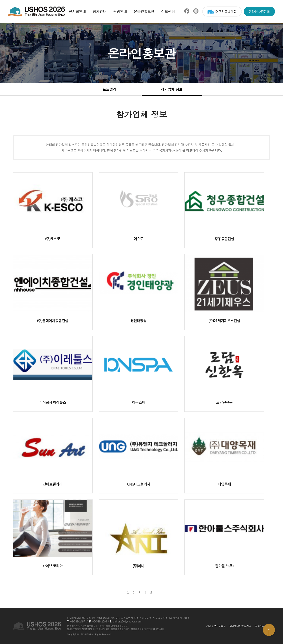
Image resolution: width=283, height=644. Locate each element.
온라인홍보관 (144, 11)
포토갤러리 (111, 89)
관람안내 (120, 11)
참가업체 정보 (172, 89)
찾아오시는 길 (263, 626)
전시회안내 (77, 11)
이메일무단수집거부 (240, 626)
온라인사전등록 (259, 11)
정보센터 (168, 11)
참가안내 (100, 11)
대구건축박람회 (222, 11)
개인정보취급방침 (216, 626)
